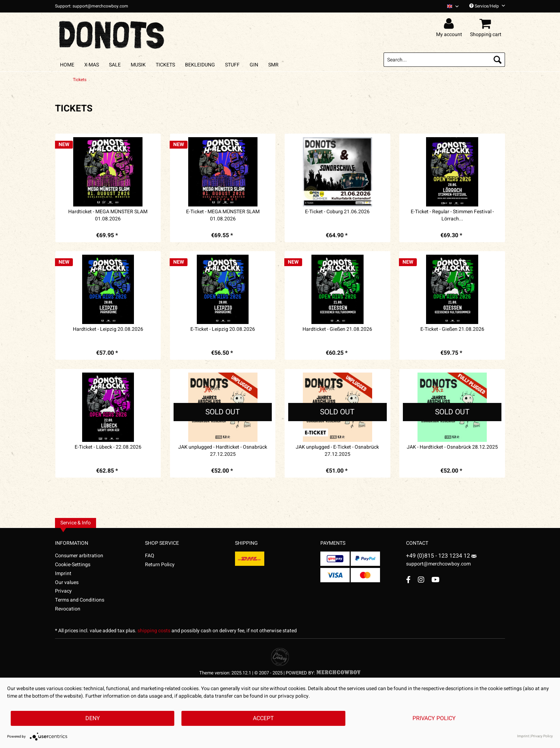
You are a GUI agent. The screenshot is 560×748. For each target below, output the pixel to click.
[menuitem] (450, 6)
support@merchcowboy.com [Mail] (441, 561)
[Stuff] (232, 65)
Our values (67, 582)
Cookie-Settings (73, 565)
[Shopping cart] (487, 24)
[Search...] (444, 60)
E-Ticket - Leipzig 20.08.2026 (223, 329)
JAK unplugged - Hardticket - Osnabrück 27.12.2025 (223, 451)
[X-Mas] (92, 65)
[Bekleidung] (200, 65)
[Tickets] (165, 65)
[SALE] (115, 65)
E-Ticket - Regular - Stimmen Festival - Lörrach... (452, 215)
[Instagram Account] (421, 580)
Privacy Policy (434, 718)
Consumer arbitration (79, 556)
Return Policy (160, 565)
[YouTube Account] (436, 580)
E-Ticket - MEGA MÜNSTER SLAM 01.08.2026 (223, 215)
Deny (93, 718)
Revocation (68, 609)
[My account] (450, 24)
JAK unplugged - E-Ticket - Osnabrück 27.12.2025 (337, 451)
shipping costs (154, 631)
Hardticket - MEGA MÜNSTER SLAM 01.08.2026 (108, 215)
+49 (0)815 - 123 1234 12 (439, 556)
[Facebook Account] (408, 580)
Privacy (63, 591)
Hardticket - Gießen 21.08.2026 (337, 329)
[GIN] (254, 65)
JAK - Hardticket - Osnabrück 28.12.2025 (452, 447)
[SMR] (273, 65)
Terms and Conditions (80, 600)
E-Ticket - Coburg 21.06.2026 (337, 212)
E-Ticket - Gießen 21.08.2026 (452, 329)
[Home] (67, 65)
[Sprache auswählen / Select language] (453, 6)
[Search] (497, 60)
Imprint (63, 574)
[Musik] (138, 65)
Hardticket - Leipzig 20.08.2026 (108, 329)
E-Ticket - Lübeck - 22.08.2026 (108, 447)
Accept (263, 718)
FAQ (150, 556)
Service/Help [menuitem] (487, 6)
